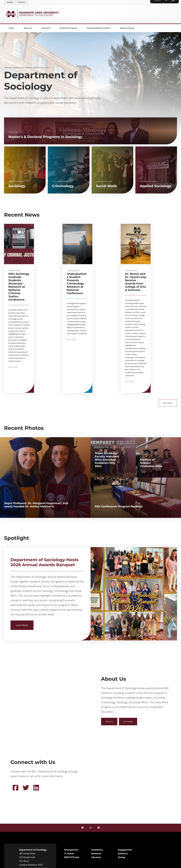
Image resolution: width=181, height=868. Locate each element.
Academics (97, 793)
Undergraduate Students (98, 28)
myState (11, 2)
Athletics (123, 797)
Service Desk (95, 846)
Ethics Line (98, 819)
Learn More (25, 568)
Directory (23, 2)
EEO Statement (86, 819)
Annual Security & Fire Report (128, 819)
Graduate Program (68, 28)
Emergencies (71, 793)
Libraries (96, 801)
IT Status (69, 797)
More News (168, 346)
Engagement (125, 793)
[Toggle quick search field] (175, 2)
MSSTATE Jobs (72, 801)
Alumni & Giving (127, 28)
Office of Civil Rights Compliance (77, 836)
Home (12, 28)
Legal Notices (110, 819)
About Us (28, 28)
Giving (122, 801)
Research (46, 28)
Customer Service (71, 819)
